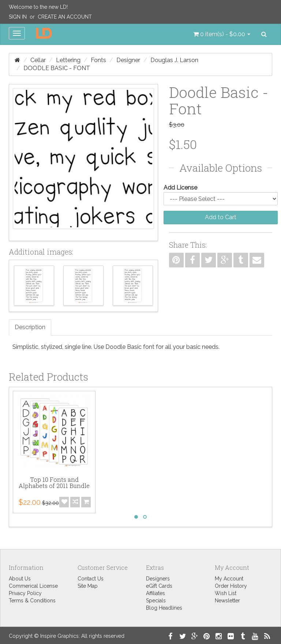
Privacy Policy (25, 593)
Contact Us (91, 579)
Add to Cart (221, 217)
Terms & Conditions (32, 601)
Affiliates (156, 593)
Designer (128, 60)
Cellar (38, 60)
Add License (180, 188)
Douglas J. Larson (174, 60)
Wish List (226, 593)
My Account (229, 579)
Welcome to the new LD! (38, 7)
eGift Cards (159, 586)
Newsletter (227, 601)
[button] (222, 34)
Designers (158, 579)
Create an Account (65, 17)
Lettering (68, 60)
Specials (156, 601)
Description (30, 327)
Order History (231, 586)
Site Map (88, 586)
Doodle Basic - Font (57, 68)
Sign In (18, 17)
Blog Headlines (164, 608)
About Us (20, 579)
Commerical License (33, 586)
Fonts (98, 60)
